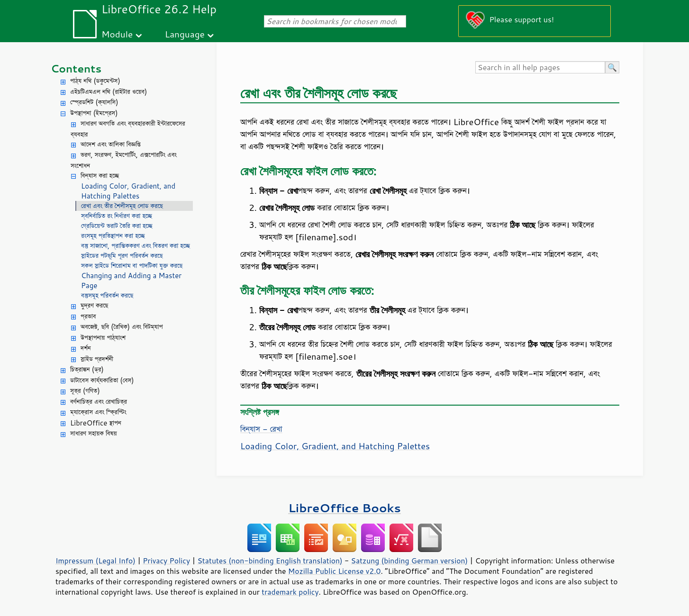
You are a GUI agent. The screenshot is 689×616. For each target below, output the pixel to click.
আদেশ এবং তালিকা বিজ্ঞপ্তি (111, 144)
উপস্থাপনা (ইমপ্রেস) (94, 113)
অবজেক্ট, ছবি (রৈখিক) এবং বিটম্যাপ (122, 327)
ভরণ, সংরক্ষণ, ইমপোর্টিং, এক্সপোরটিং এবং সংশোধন (124, 160)
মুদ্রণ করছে (94, 305)
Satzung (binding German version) (410, 561)
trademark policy (290, 592)
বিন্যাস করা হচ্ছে (100, 176)
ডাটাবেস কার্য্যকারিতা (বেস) (102, 380)
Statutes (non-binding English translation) (270, 561)
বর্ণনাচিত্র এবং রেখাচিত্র (99, 402)
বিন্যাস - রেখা (261, 429)
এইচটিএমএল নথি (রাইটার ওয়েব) (109, 92)
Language (185, 34)
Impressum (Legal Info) (95, 561)
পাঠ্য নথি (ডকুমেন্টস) (95, 81)
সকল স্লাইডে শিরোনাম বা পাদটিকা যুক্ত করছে (132, 266)
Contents (76, 68)
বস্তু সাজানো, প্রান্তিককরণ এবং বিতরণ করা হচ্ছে (136, 246)
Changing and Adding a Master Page (131, 281)
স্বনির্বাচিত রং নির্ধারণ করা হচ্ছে (117, 216)
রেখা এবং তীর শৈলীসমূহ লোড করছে (122, 206)
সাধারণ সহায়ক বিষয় (94, 433)
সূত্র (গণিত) (85, 391)
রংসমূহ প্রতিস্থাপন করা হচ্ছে (113, 236)
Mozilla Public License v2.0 (335, 571)
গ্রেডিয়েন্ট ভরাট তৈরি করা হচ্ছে (117, 226)
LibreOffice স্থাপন (96, 423)
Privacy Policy (166, 561)
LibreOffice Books (344, 508)
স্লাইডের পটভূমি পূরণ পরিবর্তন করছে (122, 256)
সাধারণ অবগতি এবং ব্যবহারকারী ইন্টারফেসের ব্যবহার (128, 129)
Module (117, 34)
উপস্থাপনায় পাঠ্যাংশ (103, 338)
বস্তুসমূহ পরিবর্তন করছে (107, 295)
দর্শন (86, 348)
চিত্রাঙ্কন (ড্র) (87, 369)
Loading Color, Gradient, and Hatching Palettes (128, 191)
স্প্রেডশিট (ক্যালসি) (94, 102)
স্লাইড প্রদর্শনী (97, 359)
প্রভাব (88, 316)
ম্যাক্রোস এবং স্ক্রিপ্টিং (98, 412)
